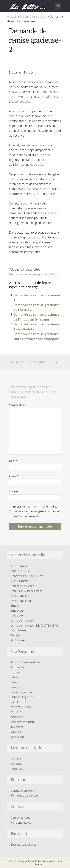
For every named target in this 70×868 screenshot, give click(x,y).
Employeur (17, 611)
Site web (14, 491)
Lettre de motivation (23, 620)
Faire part (17, 687)
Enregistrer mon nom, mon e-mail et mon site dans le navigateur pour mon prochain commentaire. (36, 511)
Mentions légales (21, 823)
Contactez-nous (20, 818)
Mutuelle (16, 712)
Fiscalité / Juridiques (23, 692)
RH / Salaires (18, 640)
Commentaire (17, 405)
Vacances (17, 732)
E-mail (14, 476)
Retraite (15, 635)
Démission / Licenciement (26, 591)
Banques (16, 672)
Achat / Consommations (25, 662)
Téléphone (17, 727)
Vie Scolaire (18, 737)
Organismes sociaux (23, 722)
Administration (20, 566)
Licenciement (19, 630)
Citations (16, 759)
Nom (13, 461)
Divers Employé (20, 596)
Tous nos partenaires (24, 845)
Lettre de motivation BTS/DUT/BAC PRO (35, 626)
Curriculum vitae (20, 581)
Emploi (15, 606)
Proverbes (17, 769)
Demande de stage (22, 586)
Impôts (15, 702)
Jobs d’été (17, 615)
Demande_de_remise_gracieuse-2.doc (34, 274)
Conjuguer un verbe (22, 791)
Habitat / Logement (23, 697)
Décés (15, 677)
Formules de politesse (24, 796)
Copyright (13, 861)
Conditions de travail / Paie (27, 576)
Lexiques (16, 764)
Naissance (17, 717)
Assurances (18, 667)
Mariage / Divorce (21, 707)
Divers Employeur (21, 601)
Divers (14, 682)
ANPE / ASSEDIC (20, 571)
